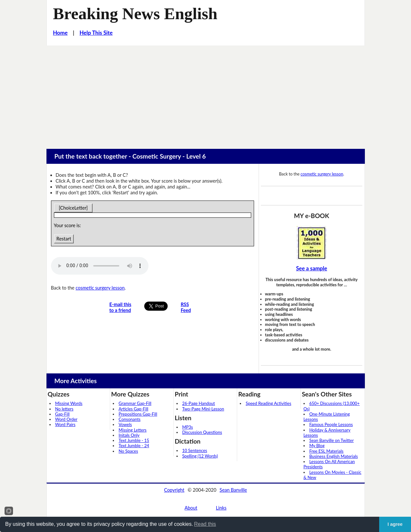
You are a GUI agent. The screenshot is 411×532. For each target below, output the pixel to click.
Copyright (174, 490)
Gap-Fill (63, 414)
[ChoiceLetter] (73, 208)
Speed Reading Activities (268, 403)
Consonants (129, 419)
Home (60, 33)
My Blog (317, 446)
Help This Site (96, 33)
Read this (205, 524)
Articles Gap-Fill (133, 409)
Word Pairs (65, 424)
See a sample (312, 268)
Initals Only (129, 435)
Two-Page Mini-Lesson (203, 409)
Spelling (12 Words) (200, 456)
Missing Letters (133, 430)
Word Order (66, 419)
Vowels (125, 424)
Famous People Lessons (331, 424)
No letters (64, 409)
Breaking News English (135, 14)
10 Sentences (195, 450)
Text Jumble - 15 (134, 440)
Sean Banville (233, 490)
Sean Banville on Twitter (332, 440)
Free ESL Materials (326, 451)
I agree (395, 524)
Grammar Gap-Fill (135, 403)
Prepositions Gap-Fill (138, 414)
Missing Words (69, 403)
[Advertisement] (206, 94)
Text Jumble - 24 (134, 446)
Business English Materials (334, 456)
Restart (64, 239)
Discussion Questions (202, 432)
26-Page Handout (199, 403)
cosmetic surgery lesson (100, 288)
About (191, 508)
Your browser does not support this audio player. (100, 266)
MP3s (188, 427)
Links (221, 508)
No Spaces (128, 451)
